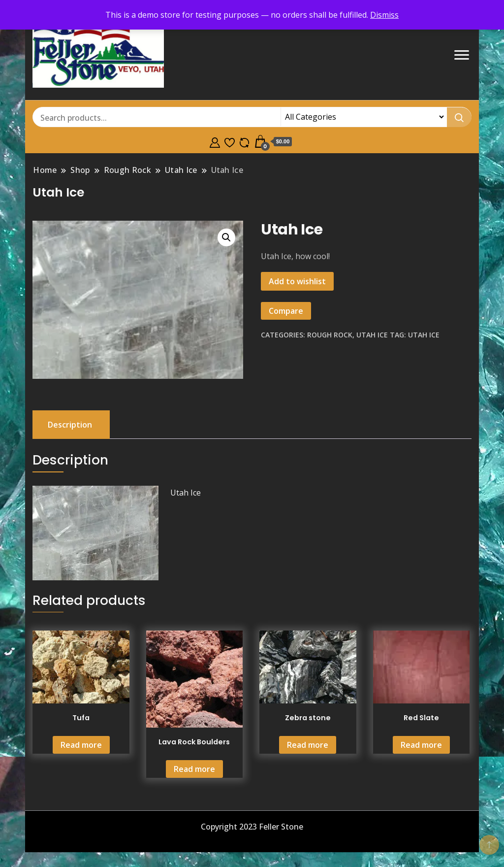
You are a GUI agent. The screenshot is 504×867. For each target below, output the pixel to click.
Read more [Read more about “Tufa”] (81, 745)
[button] (226, 237)
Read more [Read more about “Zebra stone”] (308, 745)
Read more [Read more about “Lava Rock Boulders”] (194, 769)
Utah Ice (372, 335)
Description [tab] (70, 425)
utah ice (424, 335)
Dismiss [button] (384, 15)
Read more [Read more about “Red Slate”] (421, 745)
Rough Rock (330, 335)
